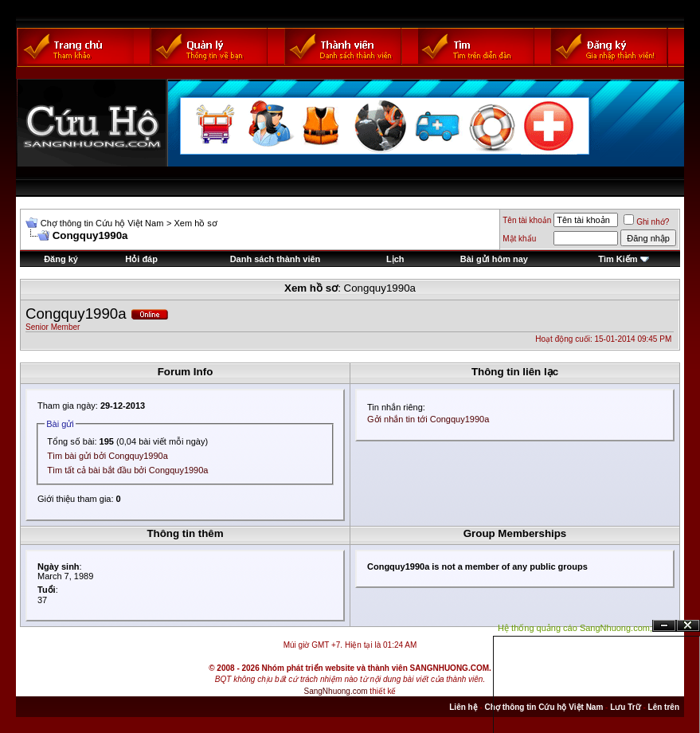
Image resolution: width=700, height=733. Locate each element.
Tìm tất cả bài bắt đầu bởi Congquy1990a (127, 470)
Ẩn (664, 626)
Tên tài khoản (527, 220)
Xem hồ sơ (195, 223)
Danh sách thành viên (276, 259)
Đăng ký (61, 259)
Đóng (688, 626)
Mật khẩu (519, 239)
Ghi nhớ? (646, 222)
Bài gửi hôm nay (494, 259)
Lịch (395, 259)
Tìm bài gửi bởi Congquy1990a (108, 456)
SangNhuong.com (336, 691)
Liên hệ (463, 707)
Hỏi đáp (141, 259)
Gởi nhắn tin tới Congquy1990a (428, 419)
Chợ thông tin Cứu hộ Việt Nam (102, 223)
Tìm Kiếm (618, 259)
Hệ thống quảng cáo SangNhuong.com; (575, 628)
